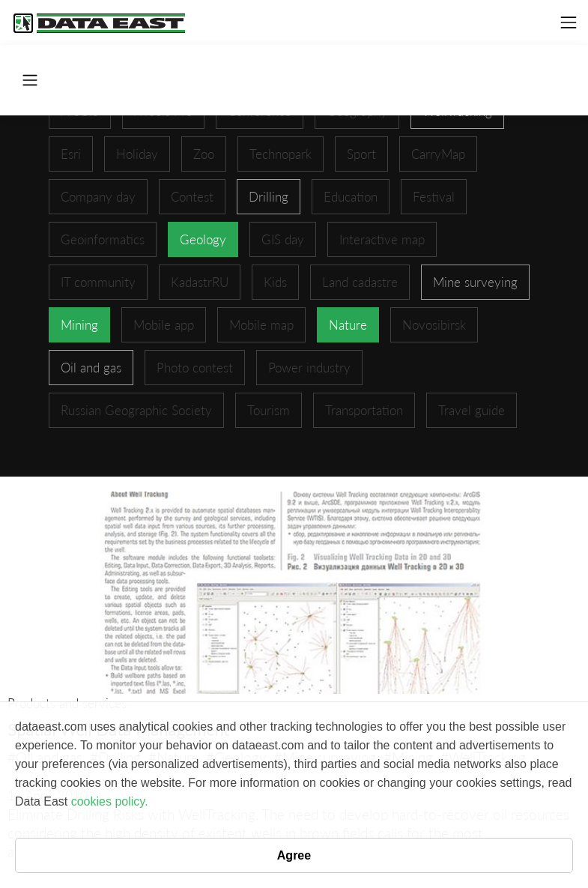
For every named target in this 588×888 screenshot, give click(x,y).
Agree (294, 855)
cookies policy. (110, 801)
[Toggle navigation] (569, 22)
